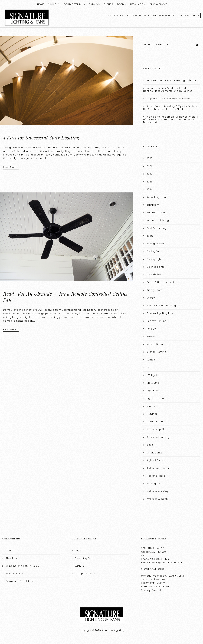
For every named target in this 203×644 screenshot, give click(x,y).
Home (41, 4)
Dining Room (154, 290)
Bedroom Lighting (158, 220)
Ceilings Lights (156, 267)
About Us (54, 4)
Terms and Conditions (20, 581)
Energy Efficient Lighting (161, 306)
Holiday (151, 329)
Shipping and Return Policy (22, 566)
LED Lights (153, 375)
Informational (155, 344)
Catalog (94, 4)
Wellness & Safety (164, 15)
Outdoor (152, 414)
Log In (79, 550)
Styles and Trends (158, 468)
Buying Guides (114, 15)
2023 (149, 182)
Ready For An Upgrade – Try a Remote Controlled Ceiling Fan (65, 297)
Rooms (121, 4)
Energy (151, 298)
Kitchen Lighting (156, 352)
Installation (137, 4)
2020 (149, 158)
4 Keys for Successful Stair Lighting (41, 138)
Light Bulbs (153, 391)
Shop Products (189, 16)
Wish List (80, 566)
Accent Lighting (156, 197)
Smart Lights (154, 453)
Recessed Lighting (158, 437)
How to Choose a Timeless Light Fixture (172, 80)
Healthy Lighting (157, 321)
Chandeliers (154, 274)
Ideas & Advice (158, 4)
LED (149, 367)
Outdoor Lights (156, 422)
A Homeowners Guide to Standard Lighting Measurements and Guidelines (168, 90)
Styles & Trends (136, 15)
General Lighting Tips (160, 313)
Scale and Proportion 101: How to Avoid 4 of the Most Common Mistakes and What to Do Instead (171, 120)
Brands (108, 4)
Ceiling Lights (155, 259)
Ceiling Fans (154, 251)
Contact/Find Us (74, 4)
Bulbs (150, 236)
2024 (149, 189)
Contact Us (13, 550)
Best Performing (157, 228)
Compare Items (85, 574)
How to (151, 337)
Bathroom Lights (157, 213)
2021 (149, 166)
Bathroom (153, 205)
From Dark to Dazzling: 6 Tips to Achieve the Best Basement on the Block (170, 108)
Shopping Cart (84, 558)
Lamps (151, 360)
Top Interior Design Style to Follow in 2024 (173, 99)
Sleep (150, 445)
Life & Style (153, 383)
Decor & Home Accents (161, 282)
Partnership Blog (157, 429)
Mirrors (151, 406)
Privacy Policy (14, 574)
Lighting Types (156, 398)
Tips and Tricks (156, 476)
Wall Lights (153, 484)
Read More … (11, 167)
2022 (149, 174)
